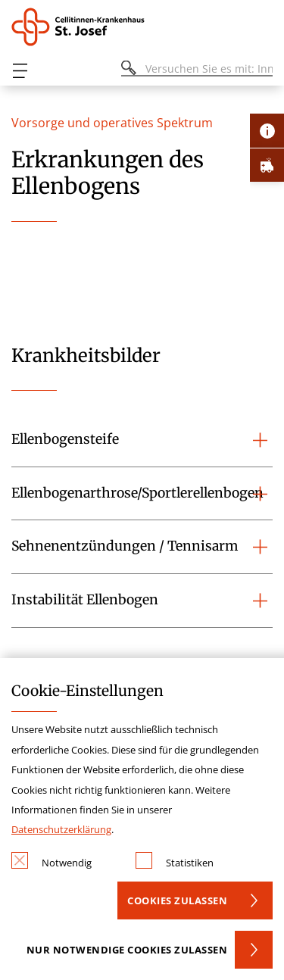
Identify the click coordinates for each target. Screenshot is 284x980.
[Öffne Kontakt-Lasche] (267, 131)
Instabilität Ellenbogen (85, 600)
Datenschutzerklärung (61, 829)
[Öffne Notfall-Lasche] (267, 165)
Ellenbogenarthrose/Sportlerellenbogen (137, 493)
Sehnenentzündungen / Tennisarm (125, 546)
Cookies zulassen (177, 900)
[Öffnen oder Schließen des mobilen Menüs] (20, 71)
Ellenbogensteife (65, 439)
